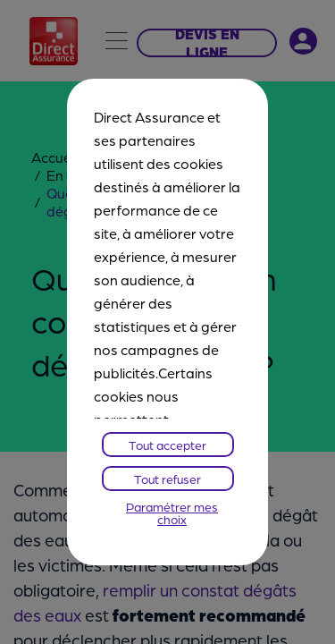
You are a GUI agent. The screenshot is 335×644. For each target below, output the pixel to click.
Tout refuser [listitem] (167, 479)
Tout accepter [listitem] (167, 445)
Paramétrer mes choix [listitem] (172, 513)
